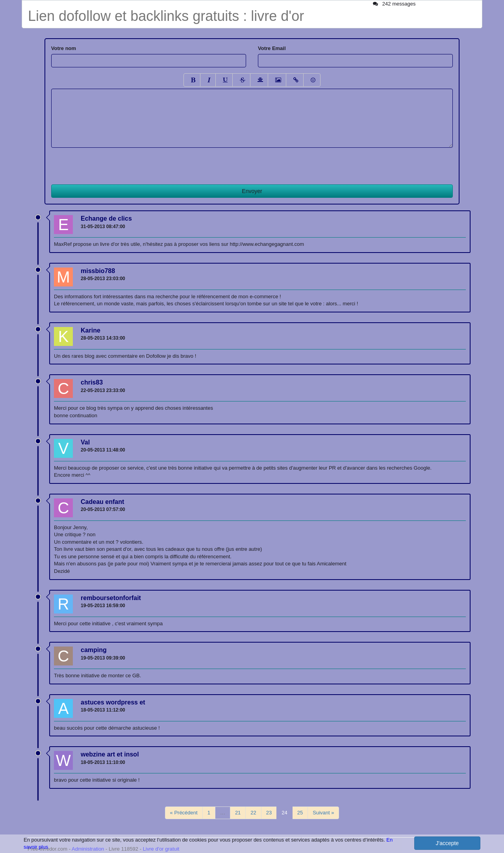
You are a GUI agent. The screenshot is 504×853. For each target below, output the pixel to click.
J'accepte (447, 843)
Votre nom (64, 48)
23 (269, 813)
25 (300, 813)
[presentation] (111, 163)
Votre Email (272, 48)
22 (253, 813)
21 (238, 813)
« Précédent (184, 813)
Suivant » (323, 813)
